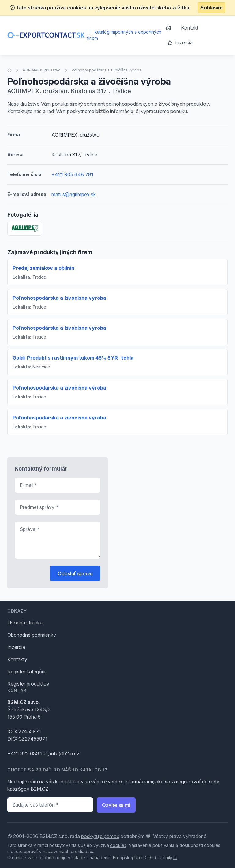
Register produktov (28, 684)
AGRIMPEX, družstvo (42, 70)
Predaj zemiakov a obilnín (43, 268)
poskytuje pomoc (100, 836)
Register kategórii (26, 672)
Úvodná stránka (25, 623)
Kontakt (190, 28)
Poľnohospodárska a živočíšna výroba (106, 70)
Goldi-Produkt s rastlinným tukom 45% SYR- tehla (73, 358)
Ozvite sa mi (116, 805)
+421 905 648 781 (72, 174)
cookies (118, 845)
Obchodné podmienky (32, 635)
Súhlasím (211, 8)
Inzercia (180, 42)
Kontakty (17, 659)
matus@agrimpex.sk (74, 194)
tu (175, 857)
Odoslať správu (75, 573)
